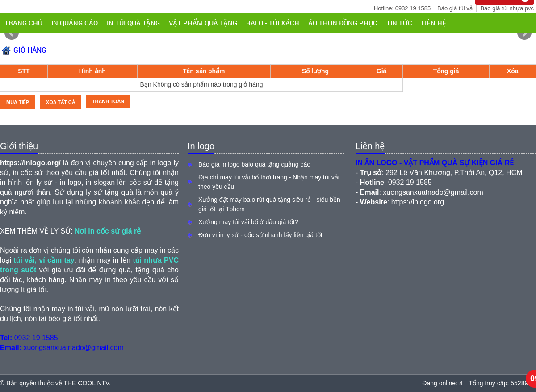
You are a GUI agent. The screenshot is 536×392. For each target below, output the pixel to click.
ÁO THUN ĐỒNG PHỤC (343, 23)
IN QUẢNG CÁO (75, 23)
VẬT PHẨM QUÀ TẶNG (203, 23)
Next (524, 33)
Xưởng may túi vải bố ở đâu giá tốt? (248, 222)
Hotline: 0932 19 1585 (402, 8)
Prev (12, 33)
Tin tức (399, 23)
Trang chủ (23, 23)
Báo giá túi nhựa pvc (507, 8)
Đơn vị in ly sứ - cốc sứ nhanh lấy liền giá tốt (260, 235)
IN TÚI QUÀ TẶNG (133, 23)
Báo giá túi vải (455, 8)
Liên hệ (434, 23)
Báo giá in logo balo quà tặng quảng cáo (254, 164)
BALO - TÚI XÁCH (273, 23)
